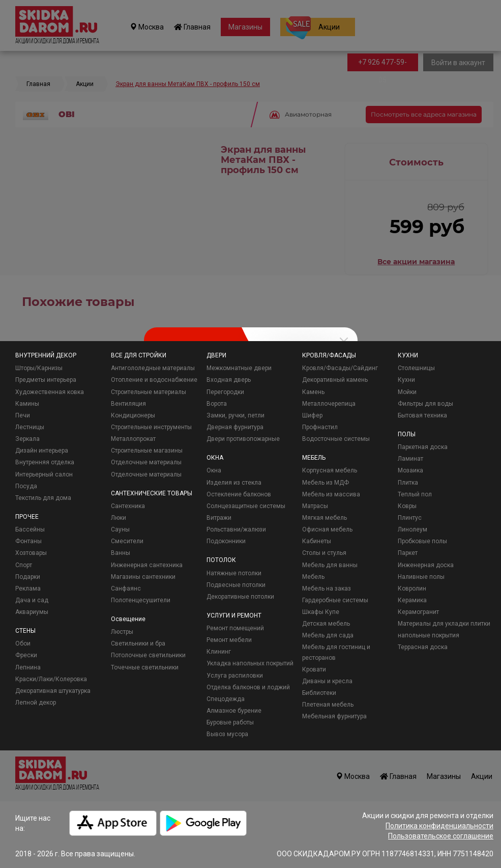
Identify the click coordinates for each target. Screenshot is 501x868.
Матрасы (315, 506)
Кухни (406, 380)
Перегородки (225, 392)
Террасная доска (423, 647)
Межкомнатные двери (239, 368)
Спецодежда (226, 699)
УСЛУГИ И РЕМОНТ (234, 615)
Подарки (28, 577)
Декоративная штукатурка (53, 691)
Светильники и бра (138, 643)
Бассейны (30, 529)
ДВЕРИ (216, 355)
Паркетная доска (423, 447)
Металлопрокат (133, 439)
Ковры (407, 506)
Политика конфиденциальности (439, 826)
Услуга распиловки (235, 676)
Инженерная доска (426, 565)
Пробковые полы (422, 541)
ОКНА (215, 458)
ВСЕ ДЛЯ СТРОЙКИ (139, 355)
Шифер (312, 415)
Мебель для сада (328, 635)
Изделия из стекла (234, 483)
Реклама (28, 589)
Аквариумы (32, 612)
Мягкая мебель (325, 518)
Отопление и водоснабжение (154, 380)
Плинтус (410, 518)
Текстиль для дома (43, 498)
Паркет (408, 553)
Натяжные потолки (234, 573)
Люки (119, 518)
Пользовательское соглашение (441, 836)
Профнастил (320, 427)
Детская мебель (326, 624)
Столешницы (416, 368)
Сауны (120, 529)
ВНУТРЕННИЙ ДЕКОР (46, 355)
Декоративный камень (335, 380)
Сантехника (128, 506)
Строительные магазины (147, 451)
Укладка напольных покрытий (250, 663)
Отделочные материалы (146, 462)
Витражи (219, 518)
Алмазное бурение (234, 711)
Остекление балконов (239, 494)
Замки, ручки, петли (235, 415)
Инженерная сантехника (147, 565)
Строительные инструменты (151, 427)
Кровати (314, 669)
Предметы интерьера (46, 380)
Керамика (412, 600)
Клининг (219, 652)
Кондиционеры (133, 415)
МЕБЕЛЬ (314, 458)
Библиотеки (319, 693)
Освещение (128, 619)
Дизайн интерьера (42, 451)
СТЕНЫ (25, 631)
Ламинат (410, 459)
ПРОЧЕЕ (27, 517)
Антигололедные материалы (153, 368)
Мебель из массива (331, 494)
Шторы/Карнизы (39, 368)
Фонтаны (28, 541)
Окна (214, 470)
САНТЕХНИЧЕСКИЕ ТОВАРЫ (152, 493)
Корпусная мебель (330, 470)
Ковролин (412, 589)
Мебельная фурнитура (334, 716)
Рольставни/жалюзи (236, 529)
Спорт (24, 565)
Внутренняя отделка (45, 462)
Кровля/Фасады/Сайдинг (340, 368)
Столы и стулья (324, 553)
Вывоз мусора (227, 734)
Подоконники (226, 541)
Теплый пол (415, 494)
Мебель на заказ (327, 589)
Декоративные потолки (240, 597)
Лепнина (28, 667)
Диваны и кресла (327, 681)
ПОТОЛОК (221, 560)
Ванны (121, 553)
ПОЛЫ (407, 434)
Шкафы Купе (321, 612)
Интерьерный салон (44, 474)
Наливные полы (421, 577)
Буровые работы (230, 722)
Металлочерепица (329, 404)
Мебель (313, 577)
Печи (23, 415)
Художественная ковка (50, 392)
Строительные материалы (149, 392)
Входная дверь (229, 380)
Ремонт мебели (229, 640)
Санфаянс (126, 589)
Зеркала (27, 439)
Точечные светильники (145, 667)
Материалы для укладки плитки (444, 624)
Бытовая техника (422, 415)
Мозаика (410, 470)
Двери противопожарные (243, 439)
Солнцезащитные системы (246, 506)
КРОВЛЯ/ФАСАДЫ (329, 355)
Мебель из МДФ (326, 483)
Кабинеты (317, 541)
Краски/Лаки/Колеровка (51, 679)
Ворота (217, 404)
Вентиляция (128, 404)
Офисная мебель (327, 529)
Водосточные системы (336, 439)
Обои (23, 643)
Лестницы (30, 427)
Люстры (122, 632)
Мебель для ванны (330, 565)
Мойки (407, 392)
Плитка (408, 483)
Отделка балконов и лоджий (248, 687)
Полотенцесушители (141, 600)
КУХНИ (408, 355)
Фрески (26, 655)
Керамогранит (418, 612)
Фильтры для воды (425, 404)
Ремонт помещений (235, 628)
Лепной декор (36, 703)
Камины (27, 404)
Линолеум (412, 529)
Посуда (26, 486)
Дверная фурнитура (235, 427)
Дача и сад (32, 600)
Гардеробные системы (335, 600)
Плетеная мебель (328, 705)
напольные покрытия (429, 635)
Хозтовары (31, 553)
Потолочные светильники (148, 655)
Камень (313, 392)
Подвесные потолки (236, 585)
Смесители (127, 541)
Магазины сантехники (143, 577)
